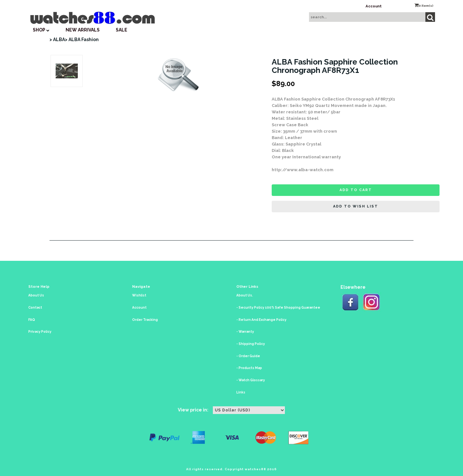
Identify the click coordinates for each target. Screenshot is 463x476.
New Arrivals (83, 30)
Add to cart (356, 190)
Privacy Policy (40, 332)
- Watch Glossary (251, 380)
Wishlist (139, 295)
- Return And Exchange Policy (261, 320)
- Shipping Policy (251, 344)
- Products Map (249, 368)
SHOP (41, 30)
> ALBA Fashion (82, 40)
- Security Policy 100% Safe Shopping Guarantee (278, 308)
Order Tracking (145, 320)
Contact (35, 308)
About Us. (245, 295)
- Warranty (245, 332)
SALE (122, 30)
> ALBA (57, 40)
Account (374, 6)
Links (241, 392)
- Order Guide (248, 356)
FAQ (32, 320)
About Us (36, 295)
